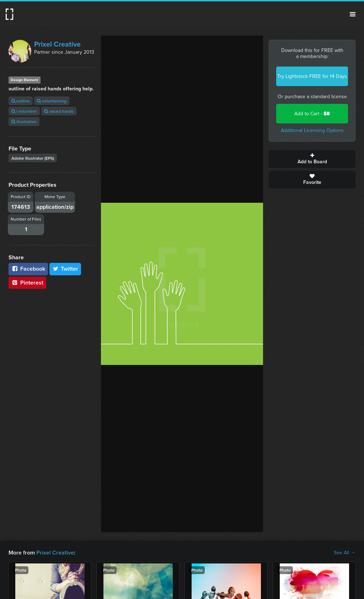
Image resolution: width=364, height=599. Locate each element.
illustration (24, 121)
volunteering (52, 101)
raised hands (59, 111)
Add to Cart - (312, 114)
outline (21, 101)
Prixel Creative (57, 44)
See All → (345, 553)
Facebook (28, 269)
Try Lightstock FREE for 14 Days (312, 76)
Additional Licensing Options (312, 130)
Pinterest (27, 283)
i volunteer (24, 111)
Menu (353, 14)
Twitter (65, 269)
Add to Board (312, 159)
